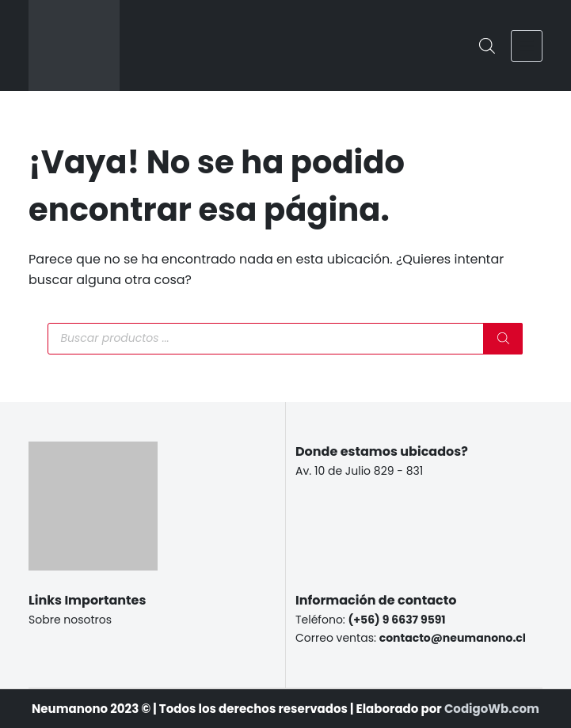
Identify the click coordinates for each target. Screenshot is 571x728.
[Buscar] (503, 339)
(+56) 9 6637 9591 (397, 620)
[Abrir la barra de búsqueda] (487, 46)
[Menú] (527, 46)
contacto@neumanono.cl (453, 638)
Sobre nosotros (70, 620)
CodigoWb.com (492, 709)
